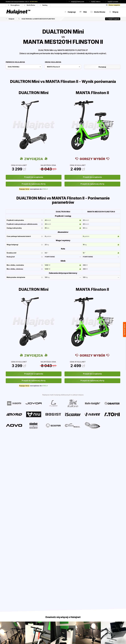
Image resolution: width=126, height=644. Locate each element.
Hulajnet (10, 19)
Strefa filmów (30, 5)
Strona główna (14, 5)
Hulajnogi (70, 12)
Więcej (114, 12)
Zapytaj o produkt (112, 2)
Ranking (44, 5)
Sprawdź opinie (124, 330)
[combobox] (24, 67)
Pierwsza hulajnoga (15, 62)
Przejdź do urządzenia (34, 177)
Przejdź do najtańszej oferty (34, 184)
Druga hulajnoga (53, 62)
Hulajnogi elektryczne (77, 2)
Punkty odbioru (95, 2)
